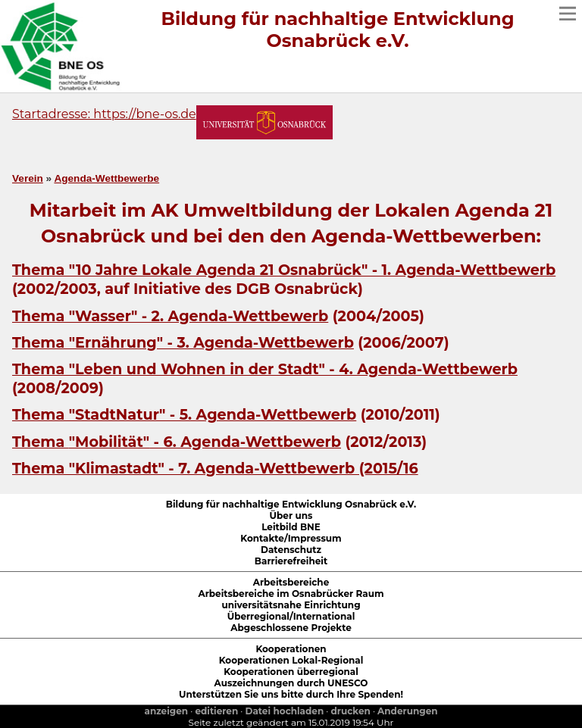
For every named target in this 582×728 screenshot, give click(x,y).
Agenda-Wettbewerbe (106, 178)
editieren (216, 711)
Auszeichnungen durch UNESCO (291, 683)
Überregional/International (291, 616)
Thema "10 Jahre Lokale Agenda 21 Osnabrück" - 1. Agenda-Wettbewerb (284, 270)
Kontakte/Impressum (291, 538)
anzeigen (166, 711)
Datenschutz (291, 550)
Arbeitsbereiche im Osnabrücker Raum (291, 594)
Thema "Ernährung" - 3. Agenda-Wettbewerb (183, 342)
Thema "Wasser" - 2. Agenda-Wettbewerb (170, 316)
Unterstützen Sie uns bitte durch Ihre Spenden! (291, 694)
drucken (351, 711)
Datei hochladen (285, 711)
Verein (28, 178)
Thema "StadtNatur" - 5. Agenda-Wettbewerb (184, 414)
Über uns (291, 516)
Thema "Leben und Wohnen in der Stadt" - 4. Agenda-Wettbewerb (265, 369)
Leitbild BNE (291, 527)
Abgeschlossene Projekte (291, 628)
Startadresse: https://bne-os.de (104, 114)
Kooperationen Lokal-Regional (291, 660)
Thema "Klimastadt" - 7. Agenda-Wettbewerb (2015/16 (215, 468)
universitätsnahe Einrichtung (291, 605)
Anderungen (407, 711)
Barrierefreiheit (291, 561)
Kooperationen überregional (291, 672)
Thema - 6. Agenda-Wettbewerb (177, 442)
